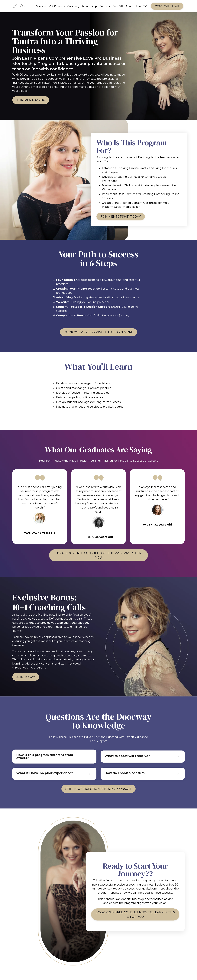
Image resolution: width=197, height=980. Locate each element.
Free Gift (118, 6)
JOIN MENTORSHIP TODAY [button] (122, 218)
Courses (105, 6)
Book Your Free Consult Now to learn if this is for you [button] (135, 920)
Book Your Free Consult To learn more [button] (99, 334)
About (130, 6)
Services (41, 6)
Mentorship (89, 6)
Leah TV (141, 6)
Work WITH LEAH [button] (167, 6)
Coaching (73, 6)
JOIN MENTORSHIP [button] (32, 100)
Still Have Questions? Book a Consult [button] (99, 793)
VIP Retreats (57, 6)
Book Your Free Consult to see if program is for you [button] (99, 559)
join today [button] (27, 681)
